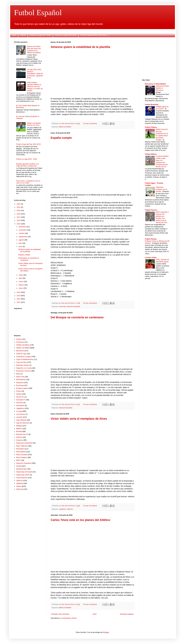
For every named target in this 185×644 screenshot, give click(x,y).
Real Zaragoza (22, 457)
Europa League (22, 388)
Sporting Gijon (22, 469)
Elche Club (20, 377)
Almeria (19, 339)
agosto (22, 240)
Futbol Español (38, 13)
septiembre (23, 237)
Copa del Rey (21, 362)
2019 (19, 210)
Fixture (19, 391)
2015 (19, 224)
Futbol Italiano (151, 154)
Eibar (18, 374)
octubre (22, 233)
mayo (21, 275)
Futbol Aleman (151, 239)
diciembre (23, 227)
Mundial (19, 431)
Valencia (70, 509)
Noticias (19, 437)
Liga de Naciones (23, 423)
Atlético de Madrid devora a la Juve (34, 124)
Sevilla (19, 466)
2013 (19, 296)
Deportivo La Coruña (24, 368)
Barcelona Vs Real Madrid (155, 84)
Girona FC (20, 397)
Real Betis (20, 449)
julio (20, 243)
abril (21, 278)
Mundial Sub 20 (22, 434)
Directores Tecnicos (24, 371)
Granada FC (21, 400)
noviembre (23, 230)
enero (21, 288)
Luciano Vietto (151, 257)
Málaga (19, 426)
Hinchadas (20, 405)
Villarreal (19, 489)
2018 (19, 214)
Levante (19, 417)
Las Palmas (21, 414)
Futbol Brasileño (152, 104)
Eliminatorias (21, 379)
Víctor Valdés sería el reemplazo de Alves (79, 419)
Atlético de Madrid (65, 127)
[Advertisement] (93, 69)
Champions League (24, 357)
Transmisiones (22, 478)
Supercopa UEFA (23, 475)
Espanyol (20, 382)
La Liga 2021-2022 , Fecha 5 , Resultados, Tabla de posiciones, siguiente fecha (35, 74)
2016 (19, 220)
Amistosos (20, 342)
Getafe (19, 394)
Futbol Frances (151, 210)
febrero (22, 285)
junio (21, 246)
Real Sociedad (22, 455)
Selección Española (73, 306)
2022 (19, 204)
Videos (23, 35)
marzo (21, 281)
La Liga (19, 411)
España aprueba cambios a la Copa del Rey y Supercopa (27, 165)
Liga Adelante (21, 420)
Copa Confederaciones (25, 359)
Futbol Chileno (151, 127)
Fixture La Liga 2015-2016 (66, 35)
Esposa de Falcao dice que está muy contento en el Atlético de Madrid (34, 49)
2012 (19, 299)
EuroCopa (62, 306)
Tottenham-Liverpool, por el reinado (162, 189)
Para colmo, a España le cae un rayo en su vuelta (28, 182)
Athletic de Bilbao (23, 345)
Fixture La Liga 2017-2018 (40, 35)
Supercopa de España (25, 472)
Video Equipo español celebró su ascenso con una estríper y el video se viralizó (35, 86)
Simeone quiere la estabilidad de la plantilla (80, 47)
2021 (19, 207)
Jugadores (63, 509)
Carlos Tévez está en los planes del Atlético (80, 520)
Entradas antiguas (127, 614)
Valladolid (20, 483)
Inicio (14, 35)
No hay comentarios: (90, 123)
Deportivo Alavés (23, 365)
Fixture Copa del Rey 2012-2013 (93, 35)
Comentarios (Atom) (69, 618)
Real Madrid (21, 452)
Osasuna (20, 440)
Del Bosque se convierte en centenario (77, 317)
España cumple (61, 138)
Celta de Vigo (21, 354)
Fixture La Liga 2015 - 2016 (27, 159)
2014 (19, 292)
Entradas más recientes (60, 614)
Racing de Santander (24, 443)
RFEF (18, 460)
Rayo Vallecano (22, 446)
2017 (19, 217)
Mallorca (19, 429)
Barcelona (20, 351)
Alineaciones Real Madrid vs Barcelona (162, 88)
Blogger (106, 632)
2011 (19, 302)
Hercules (20, 403)
